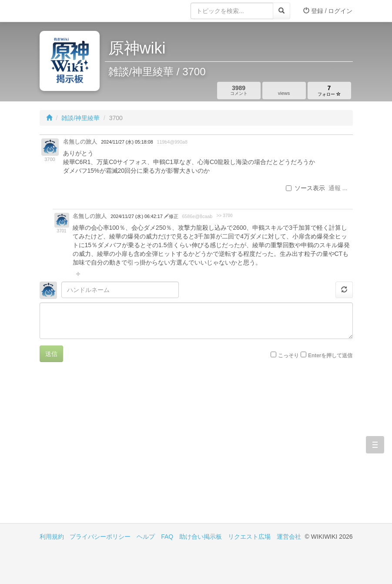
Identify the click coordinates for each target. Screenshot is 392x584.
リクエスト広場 (249, 537)
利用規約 (52, 537)
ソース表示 (305, 188)
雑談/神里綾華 (80, 118)
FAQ (167, 537)
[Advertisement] (118, 449)
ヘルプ (146, 537)
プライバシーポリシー (100, 537)
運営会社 (289, 537)
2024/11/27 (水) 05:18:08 (127, 142)
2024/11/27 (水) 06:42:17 (137, 216)
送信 (51, 354)
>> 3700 (225, 216)
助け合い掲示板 (201, 537)
